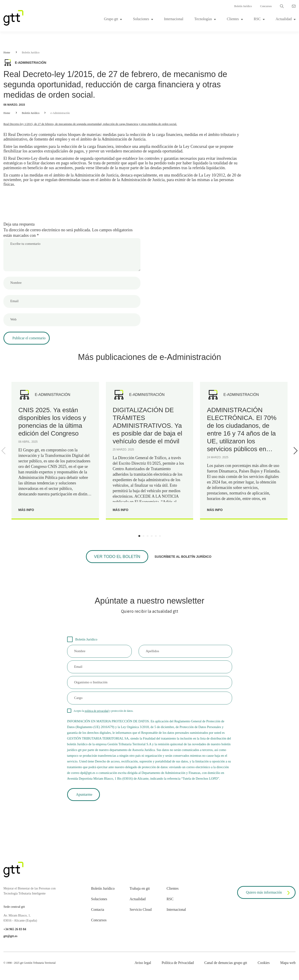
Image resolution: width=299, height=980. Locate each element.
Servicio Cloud (140, 910)
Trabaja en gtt (140, 888)
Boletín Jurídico (243, 6)
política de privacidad (97, 711)
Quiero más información (269, 893)
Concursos (266, 6)
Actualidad (284, 19)
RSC (257, 19)
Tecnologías (203, 19)
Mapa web (288, 963)
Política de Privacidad (178, 963)
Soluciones (141, 19)
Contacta (98, 910)
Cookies (263, 963)
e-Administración (60, 113)
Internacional (174, 19)
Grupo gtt (111, 19)
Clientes (233, 19)
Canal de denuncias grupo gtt (226, 963)
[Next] (295, 451)
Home (7, 52)
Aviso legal (143, 963)
